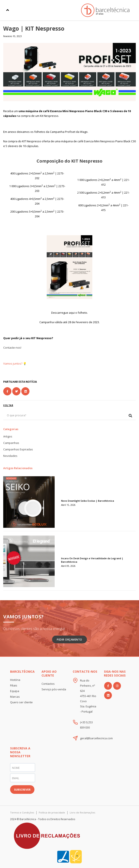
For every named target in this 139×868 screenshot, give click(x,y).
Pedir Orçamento (69, 640)
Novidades (10, 456)
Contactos (48, 684)
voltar (8, 405)
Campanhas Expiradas (18, 449)
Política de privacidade (52, 812)
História (15, 680)
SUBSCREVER (22, 790)
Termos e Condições (22, 812)
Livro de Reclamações (82, 812)
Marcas (15, 697)
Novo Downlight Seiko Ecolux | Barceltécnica (88, 501)
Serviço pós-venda (54, 689)
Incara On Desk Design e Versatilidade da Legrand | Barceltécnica (92, 560)
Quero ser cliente (21, 702)
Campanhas (11, 443)
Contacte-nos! (12, 348)
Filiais (14, 685)
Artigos (8, 436)
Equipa (15, 691)
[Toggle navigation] (8, 10)
